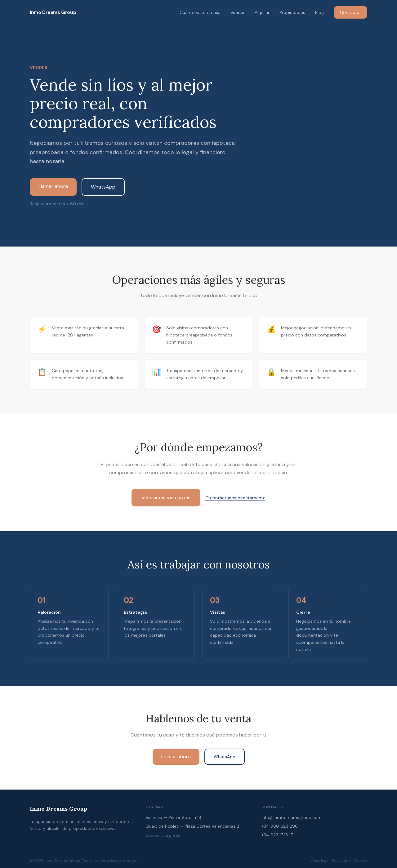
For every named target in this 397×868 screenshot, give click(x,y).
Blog (319, 12)
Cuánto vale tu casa (200, 12)
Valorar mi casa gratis (166, 498)
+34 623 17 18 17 (277, 835)
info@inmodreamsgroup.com (292, 817)
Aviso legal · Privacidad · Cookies (339, 861)
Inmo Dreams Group (53, 12)
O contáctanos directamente (235, 498)
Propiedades (292, 12)
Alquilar (262, 12)
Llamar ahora (53, 186)
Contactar (350, 12)
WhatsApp (103, 187)
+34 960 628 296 (280, 826)
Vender (238, 12)
